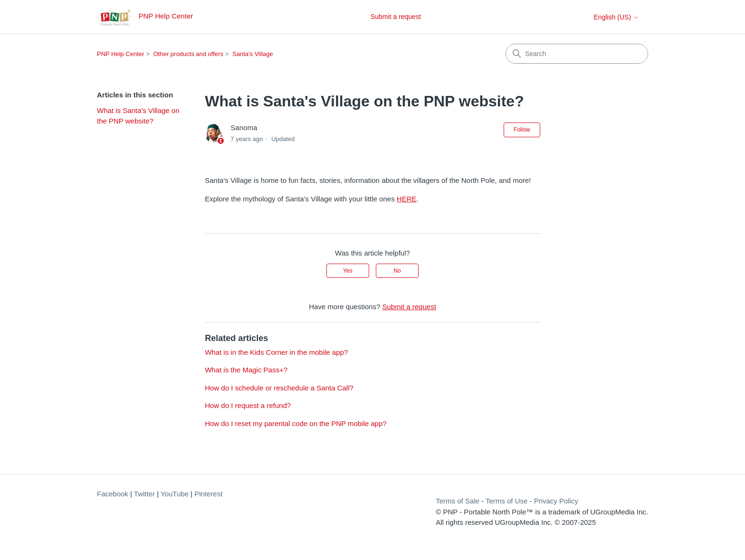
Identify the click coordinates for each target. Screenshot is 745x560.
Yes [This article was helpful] (348, 271)
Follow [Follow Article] (522, 130)
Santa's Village (253, 54)
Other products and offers (188, 54)
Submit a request (396, 17)
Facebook (113, 494)
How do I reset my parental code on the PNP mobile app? (296, 423)
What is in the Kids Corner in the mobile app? (276, 352)
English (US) (616, 17)
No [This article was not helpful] (397, 271)
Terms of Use (506, 501)
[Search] (577, 54)
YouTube (175, 494)
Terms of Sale (458, 501)
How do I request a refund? (248, 405)
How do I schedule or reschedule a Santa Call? (279, 388)
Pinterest (208, 494)
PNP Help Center (120, 54)
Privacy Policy (556, 501)
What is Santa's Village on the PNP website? (138, 116)
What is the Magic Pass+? (246, 370)
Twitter (144, 494)
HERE (407, 199)
